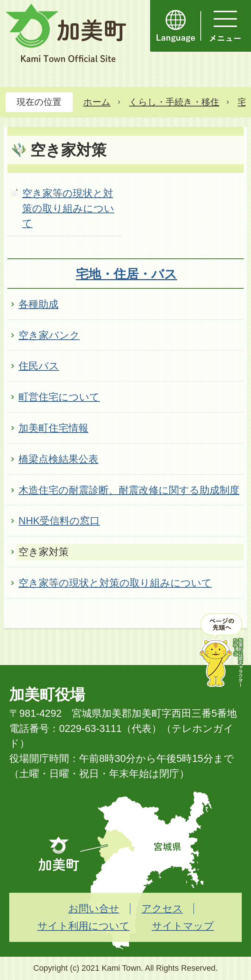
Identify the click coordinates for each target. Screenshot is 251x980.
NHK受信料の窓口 (59, 521)
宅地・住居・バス (126, 274)
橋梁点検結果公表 (58, 459)
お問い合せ (94, 908)
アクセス (162, 908)
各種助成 (38, 304)
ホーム (97, 102)
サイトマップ (183, 926)
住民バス (39, 366)
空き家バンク (49, 335)
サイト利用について (84, 926)
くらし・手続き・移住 (174, 102)
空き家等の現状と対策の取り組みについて (68, 208)
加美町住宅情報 (53, 428)
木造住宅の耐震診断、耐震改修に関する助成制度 (129, 490)
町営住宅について (59, 397)
